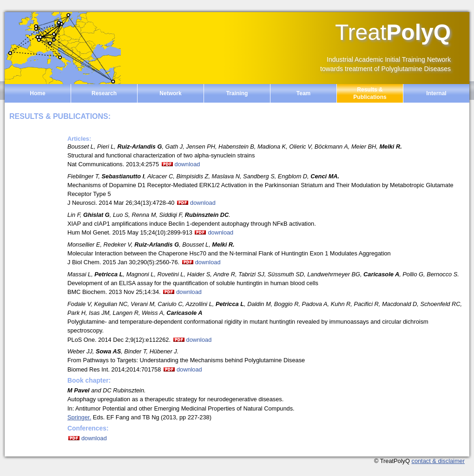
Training (237, 93)
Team (303, 93)
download (188, 164)
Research (104, 93)
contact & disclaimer (438, 461)
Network (170, 93)
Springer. (79, 417)
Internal (436, 93)
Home (37, 93)
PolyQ (393, 32)
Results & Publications (370, 93)
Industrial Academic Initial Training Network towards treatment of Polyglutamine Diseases (385, 64)
